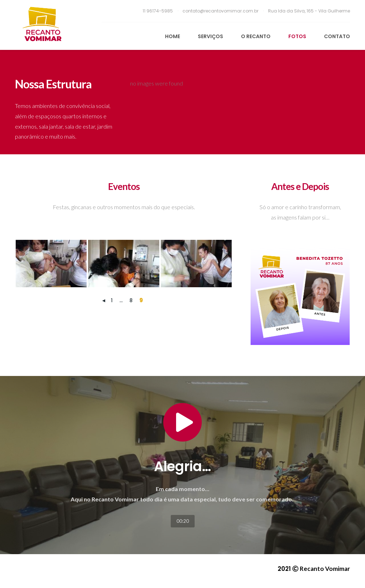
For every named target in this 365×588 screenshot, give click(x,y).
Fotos (297, 36)
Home (173, 36)
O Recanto (256, 36)
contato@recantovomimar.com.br (221, 11)
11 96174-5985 (158, 11)
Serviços (210, 36)
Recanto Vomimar (325, 569)
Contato (337, 36)
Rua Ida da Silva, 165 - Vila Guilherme (309, 11)
